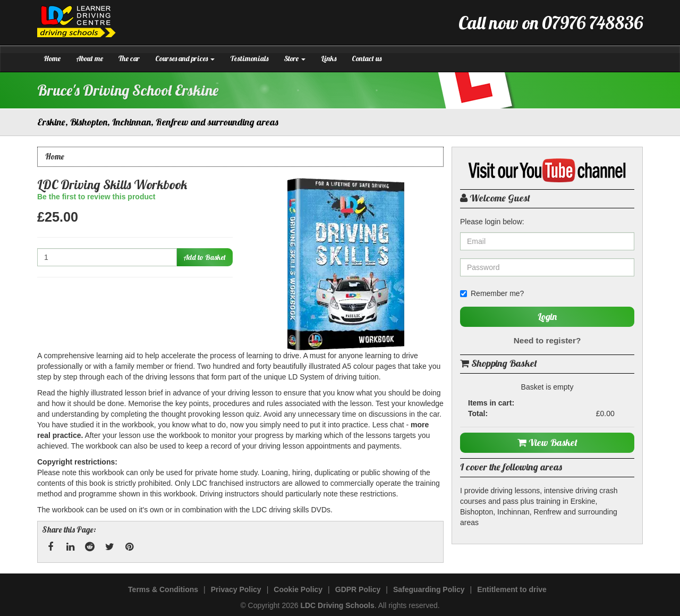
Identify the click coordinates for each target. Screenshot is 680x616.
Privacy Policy (236, 589)
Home (52, 58)
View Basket (547, 442)
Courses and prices (185, 58)
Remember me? (492, 293)
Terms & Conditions (163, 589)
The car (129, 58)
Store (295, 58)
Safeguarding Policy (429, 589)
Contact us (367, 58)
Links (329, 58)
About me (90, 58)
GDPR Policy (358, 589)
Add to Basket (205, 257)
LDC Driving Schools (337, 605)
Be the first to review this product (96, 197)
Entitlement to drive (512, 589)
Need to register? (547, 340)
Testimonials (249, 58)
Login (547, 317)
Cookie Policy (298, 589)
